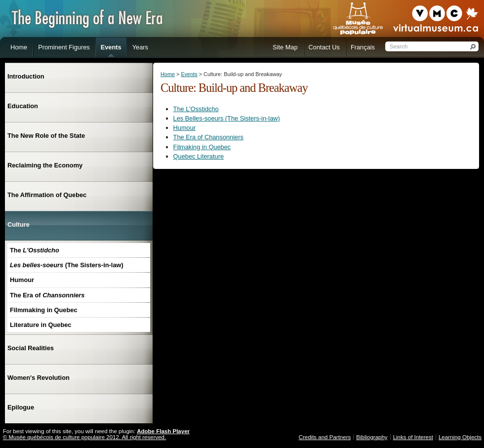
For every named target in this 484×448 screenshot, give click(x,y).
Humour (185, 128)
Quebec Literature (199, 156)
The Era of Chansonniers (208, 137)
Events (189, 74)
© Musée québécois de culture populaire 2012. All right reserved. (84, 437)
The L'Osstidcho (196, 109)
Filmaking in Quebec (202, 147)
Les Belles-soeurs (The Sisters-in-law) (227, 118)
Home (168, 74)
